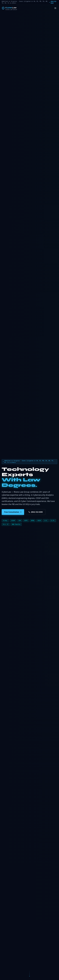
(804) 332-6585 (53, 2)
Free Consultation (13, 512)
